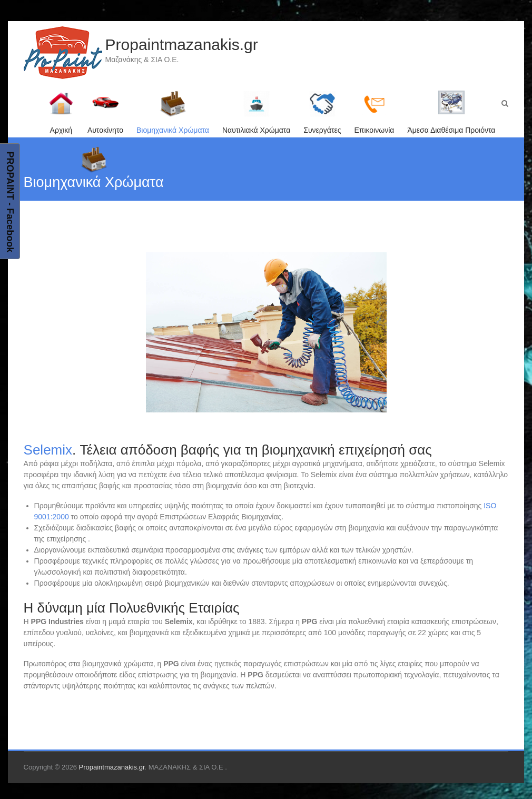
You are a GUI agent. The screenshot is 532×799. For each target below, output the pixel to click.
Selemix (48, 450)
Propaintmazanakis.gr (182, 45)
